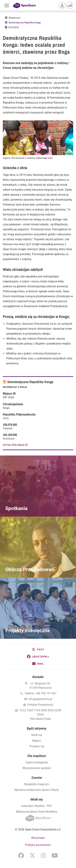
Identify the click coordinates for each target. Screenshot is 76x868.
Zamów (37, 778)
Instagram (43, 855)
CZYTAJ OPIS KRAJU (14, 445)
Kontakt (38, 677)
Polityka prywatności (38, 845)
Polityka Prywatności (40, 705)
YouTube (55, 855)
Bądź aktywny (37, 728)
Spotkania (16, 508)
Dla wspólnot (37, 756)
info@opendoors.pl (40, 699)
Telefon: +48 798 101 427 (40, 693)
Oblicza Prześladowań (30, 570)
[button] (38, 650)
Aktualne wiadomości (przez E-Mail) (37, 790)
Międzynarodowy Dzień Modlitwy (37, 812)
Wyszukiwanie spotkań (37, 768)
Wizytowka (38, 838)
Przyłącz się (37, 746)
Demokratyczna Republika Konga (25, 22)
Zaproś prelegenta (37, 762)
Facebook (21, 855)
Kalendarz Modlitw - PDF (37, 806)
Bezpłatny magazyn (37, 784)
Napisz (37, 741)
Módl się (37, 735)
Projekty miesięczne (28, 631)
